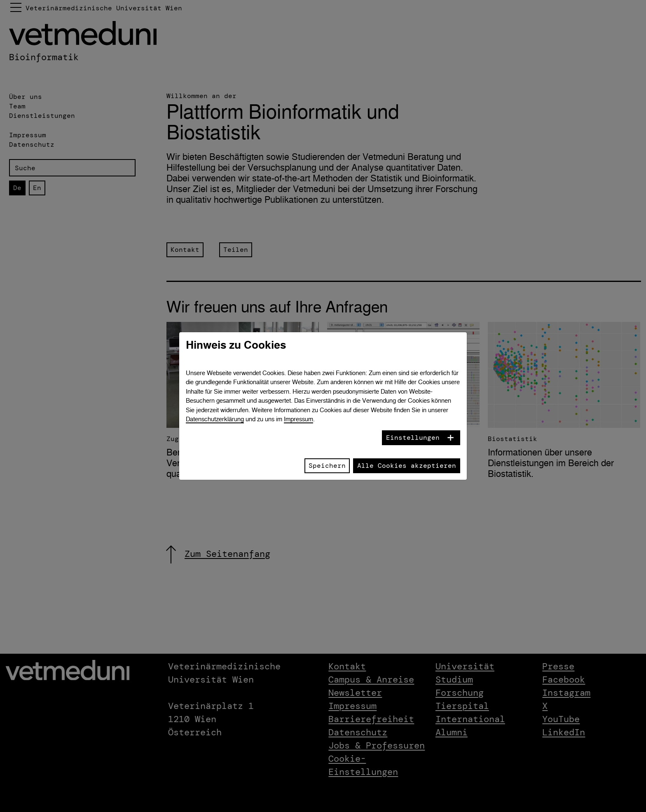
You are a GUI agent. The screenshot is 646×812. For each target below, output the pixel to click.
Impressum (298, 419)
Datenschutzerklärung (215, 419)
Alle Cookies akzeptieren (407, 466)
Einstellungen (413, 438)
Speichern (327, 466)
